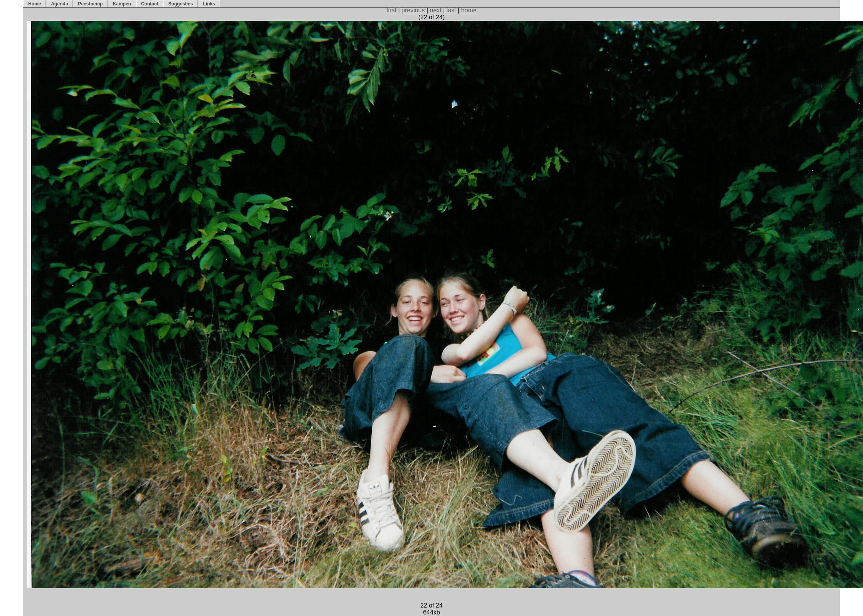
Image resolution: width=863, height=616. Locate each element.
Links (209, 4)
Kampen (122, 4)
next (436, 10)
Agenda (59, 4)
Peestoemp (90, 4)
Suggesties (180, 4)
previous (413, 10)
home (469, 10)
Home (35, 4)
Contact (150, 4)
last (451, 10)
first (391, 10)
